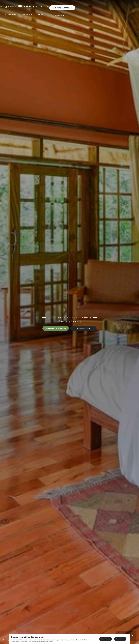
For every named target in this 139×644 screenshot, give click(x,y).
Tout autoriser (106, 639)
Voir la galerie (83, 328)
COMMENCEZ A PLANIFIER (124, 6)
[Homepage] (3, 640)
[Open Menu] (5, 6)
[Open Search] (16, 6)
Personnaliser (120, 639)
